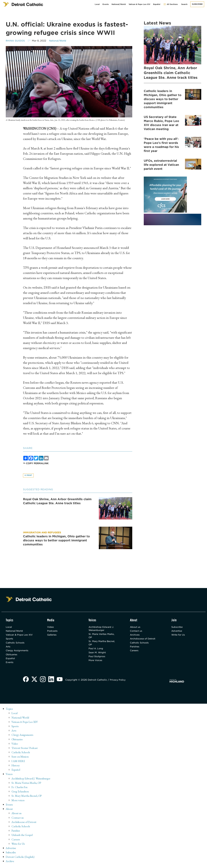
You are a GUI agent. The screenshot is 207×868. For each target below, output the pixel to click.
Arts (8, 648)
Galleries (52, 636)
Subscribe (197, 4)
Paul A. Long (96, 650)
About (10, 811)
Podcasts (53, 632)
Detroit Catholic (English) (20, 859)
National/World (119, 4)
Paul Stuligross (97, 659)
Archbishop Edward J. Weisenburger (102, 629)
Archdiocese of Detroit (144, 640)
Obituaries (12, 657)
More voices (18, 802)
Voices (9, 777)
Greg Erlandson (20, 794)
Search (184, 4)
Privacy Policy (119, 683)
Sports (10, 640)
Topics (10, 712)
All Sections (170, 4)
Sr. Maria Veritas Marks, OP (103, 637)
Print (29, 476)
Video (51, 628)
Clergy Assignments (18, 653)
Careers (135, 653)
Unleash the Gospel (23, 837)
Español (157, 4)
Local (97, 4)
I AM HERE (19, 764)
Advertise (177, 632)
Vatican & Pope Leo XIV (139, 4)
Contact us (136, 632)
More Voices (96, 663)
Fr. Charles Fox (20, 790)
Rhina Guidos (16, 41)
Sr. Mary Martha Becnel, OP (103, 645)
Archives (135, 636)
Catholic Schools (16, 644)
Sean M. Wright (98, 655)
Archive (10, 863)
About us (135, 628)
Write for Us (179, 636)
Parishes (135, 648)
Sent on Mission (20, 759)
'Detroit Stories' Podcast (25, 751)
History (16, 768)
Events (106, 4)
